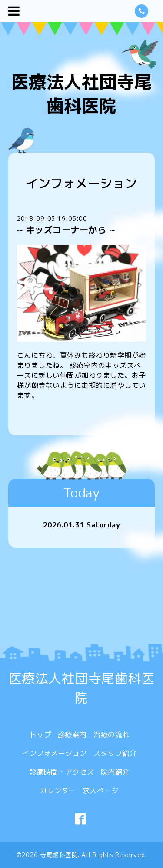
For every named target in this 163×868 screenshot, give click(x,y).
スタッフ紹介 (115, 753)
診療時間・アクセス (62, 772)
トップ (40, 734)
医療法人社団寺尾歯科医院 (82, 94)
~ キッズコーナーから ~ (66, 230)
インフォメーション (55, 753)
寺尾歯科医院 (59, 855)
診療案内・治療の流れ (94, 734)
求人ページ (101, 791)
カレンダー (58, 791)
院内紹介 (115, 772)
